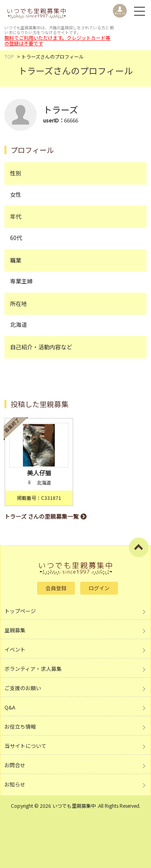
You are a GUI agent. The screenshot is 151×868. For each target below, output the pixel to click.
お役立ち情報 (20, 726)
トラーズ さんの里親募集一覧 (41, 516)
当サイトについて (25, 746)
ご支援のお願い (23, 688)
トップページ (20, 611)
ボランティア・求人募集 (33, 669)
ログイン (99, 588)
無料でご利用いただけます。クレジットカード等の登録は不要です (57, 40)
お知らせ (15, 784)
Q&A (10, 707)
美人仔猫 (39, 473)
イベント (15, 649)
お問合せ (15, 765)
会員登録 (56, 588)
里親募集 (15, 630)
